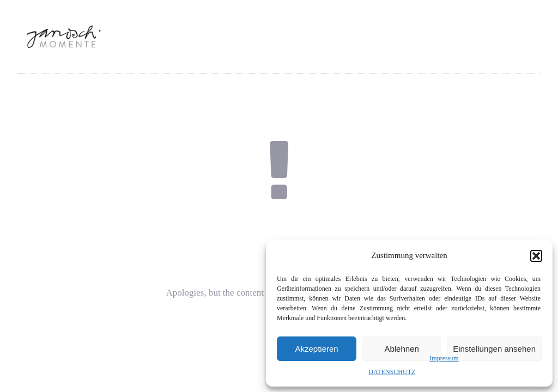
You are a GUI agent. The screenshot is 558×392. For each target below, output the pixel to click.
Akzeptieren (316, 349)
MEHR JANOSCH (476, 56)
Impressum (444, 358)
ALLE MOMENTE (252, 56)
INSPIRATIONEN (328, 56)
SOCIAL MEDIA (401, 56)
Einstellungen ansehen (494, 349)
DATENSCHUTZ (392, 372)
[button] (536, 256)
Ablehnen (401, 349)
